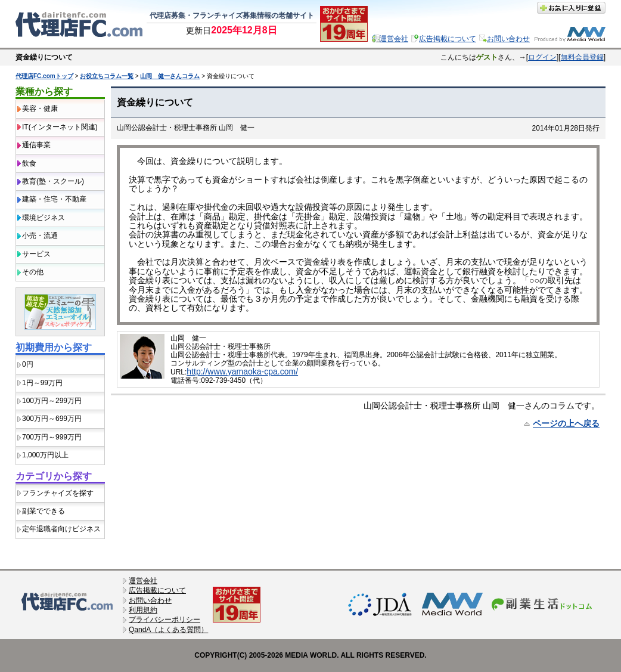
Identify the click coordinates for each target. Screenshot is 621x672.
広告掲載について (448, 39)
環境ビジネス (44, 218)
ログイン (542, 57)
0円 (28, 364)
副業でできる (44, 511)
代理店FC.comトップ (44, 76)
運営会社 (394, 39)
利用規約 (143, 610)
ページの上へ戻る (566, 423)
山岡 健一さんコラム (170, 76)
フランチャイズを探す (58, 493)
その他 (33, 272)
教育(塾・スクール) (53, 181)
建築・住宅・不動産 (54, 199)
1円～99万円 (42, 383)
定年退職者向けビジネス (61, 529)
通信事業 (36, 145)
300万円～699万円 (52, 419)
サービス (36, 254)
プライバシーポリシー (164, 620)
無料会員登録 (582, 57)
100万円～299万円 (52, 401)
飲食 (29, 163)
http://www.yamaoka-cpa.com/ (242, 371)
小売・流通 (40, 236)
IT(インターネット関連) (60, 127)
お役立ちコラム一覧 (107, 76)
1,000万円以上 (45, 455)
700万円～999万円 (52, 437)
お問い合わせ (508, 39)
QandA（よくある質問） (168, 630)
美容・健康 (40, 109)
